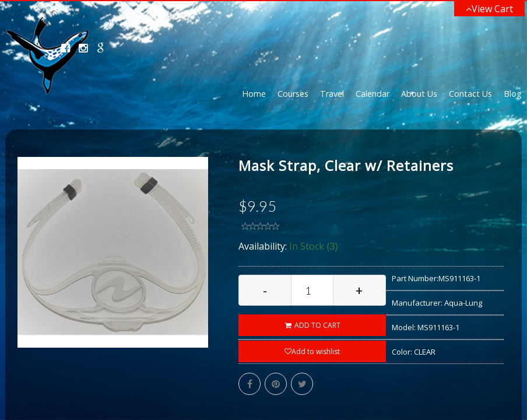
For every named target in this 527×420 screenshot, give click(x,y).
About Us (419, 94)
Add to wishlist (312, 351)
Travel (332, 94)
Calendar (373, 94)
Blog (513, 94)
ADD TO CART (312, 325)
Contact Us (470, 94)
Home (254, 94)
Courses (293, 94)
